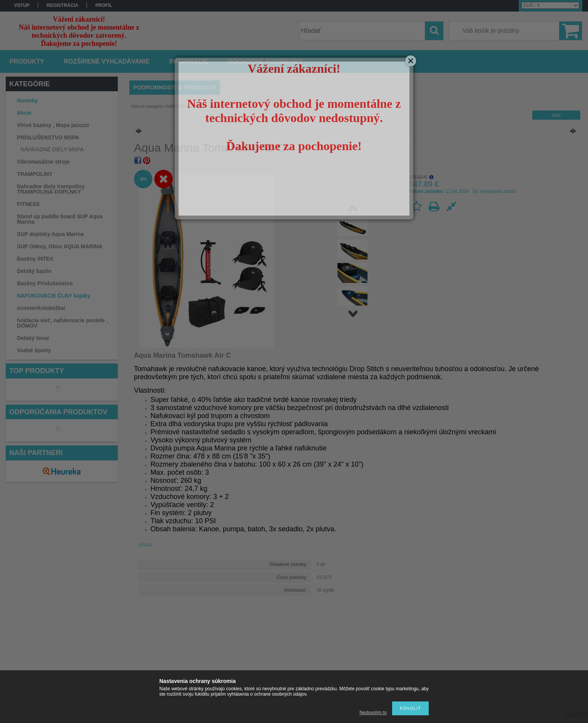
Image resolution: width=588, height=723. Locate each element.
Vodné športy (34, 350)
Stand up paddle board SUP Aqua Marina (60, 219)
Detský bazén (34, 271)
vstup (22, 5)
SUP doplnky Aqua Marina (50, 234)
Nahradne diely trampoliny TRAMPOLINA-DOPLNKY (51, 189)
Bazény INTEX (35, 259)
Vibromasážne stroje (43, 162)
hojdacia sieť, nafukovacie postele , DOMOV (62, 323)
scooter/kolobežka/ (41, 308)
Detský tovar (33, 338)
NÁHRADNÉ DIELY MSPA (52, 149)
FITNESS (28, 204)
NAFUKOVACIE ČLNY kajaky (53, 296)
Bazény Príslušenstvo (45, 283)
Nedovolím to (373, 713)
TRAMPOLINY (35, 174)
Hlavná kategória (147, 106)
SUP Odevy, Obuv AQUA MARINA (60, 246)
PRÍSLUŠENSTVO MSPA (48, 137)
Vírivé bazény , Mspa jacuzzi (53, 125)
